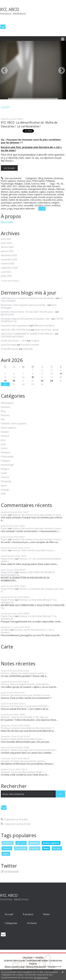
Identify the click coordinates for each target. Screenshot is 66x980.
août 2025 (6, 272)
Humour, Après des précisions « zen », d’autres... (28, 631)
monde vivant (45, 197)
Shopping (6, 481)
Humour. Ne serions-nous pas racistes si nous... (37, 515)
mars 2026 (6, 243)
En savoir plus (41, 977)
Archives (32, 923)
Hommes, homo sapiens (14, 424)
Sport (4, 486)
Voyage (5, 490)
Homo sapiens (9, 428)
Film (3, 419)
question (18, 203)
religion (55, 203)
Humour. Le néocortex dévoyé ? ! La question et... (29, 601)
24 (52, 381)
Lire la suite (9, 168)
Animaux (5, 407)
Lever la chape (9, 345)
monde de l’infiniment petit (23, 197)
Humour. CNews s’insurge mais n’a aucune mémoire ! (29, 750)
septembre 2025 (9, 268)
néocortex (36, 200)
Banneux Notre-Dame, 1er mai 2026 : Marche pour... (28, 312)
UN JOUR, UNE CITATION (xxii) (16, 330)
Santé (27, 184)
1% (58, 184)
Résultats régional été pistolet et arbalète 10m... (26, 319)
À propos (28, 914)
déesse (60, 189)
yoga (10, 208)
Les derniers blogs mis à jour (15, 960)
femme (59, 192)
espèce (51, 192)
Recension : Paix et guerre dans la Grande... (24, 305)
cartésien (6, 189)
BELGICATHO (7, 314)
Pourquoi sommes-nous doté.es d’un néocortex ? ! (27, 728)
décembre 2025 (9, 255)
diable (24, 192)
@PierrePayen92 (10, 871)
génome (13, 194)
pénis (60, 200)
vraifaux (56, 205)
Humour (21, 181)
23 (42, 381)
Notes (46, 914)
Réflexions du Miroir (44, 325)
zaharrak (28, 349)
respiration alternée (24, 208)
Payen (4, 515)
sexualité (29, 205)
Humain (5, 432)
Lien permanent (11, 178)
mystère (58, 197)
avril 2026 (6, 239)
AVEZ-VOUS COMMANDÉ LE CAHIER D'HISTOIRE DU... (28, 334)
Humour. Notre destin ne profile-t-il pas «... (34, 550)
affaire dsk (24, 186)
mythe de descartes (19, 200)
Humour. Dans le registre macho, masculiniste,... (26, 684)
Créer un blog (28, 957)
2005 (3, 186)
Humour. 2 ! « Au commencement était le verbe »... (31, 560)
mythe (4, 200)
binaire (56, 186)
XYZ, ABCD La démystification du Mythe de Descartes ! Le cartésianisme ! (29, 124)
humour (57, 848)
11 (61, 373)
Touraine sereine (30, 345)
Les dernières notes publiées (38, 960)
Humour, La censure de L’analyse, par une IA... (32, 590)
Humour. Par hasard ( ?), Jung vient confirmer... (25, 706)
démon (5, 192)
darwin (52, 189)
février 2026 (7, 247)
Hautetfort (40, 957)
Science (35, 184)
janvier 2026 (7, 251)
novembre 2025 (9, 260)
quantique (6, 203)
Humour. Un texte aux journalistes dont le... (24, 761)
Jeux (29, 181)
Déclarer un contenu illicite (15, 967)
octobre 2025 (8, 264)
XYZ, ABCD (10, 9)
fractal (4, 194)
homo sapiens (35, 194)
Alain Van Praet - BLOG (47, 330)
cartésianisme (19, 189)
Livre (3, 444)
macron (7, 848)
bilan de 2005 (44, 186)
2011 (15, 186)
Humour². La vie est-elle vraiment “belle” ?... (23, 772)
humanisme (50, 194)
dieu (46, 848)
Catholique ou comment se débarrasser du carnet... (28, 298)
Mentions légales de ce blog (36, 967)
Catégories (11, 923)
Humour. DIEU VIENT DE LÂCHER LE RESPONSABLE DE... (28, 574)
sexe (20, 205)
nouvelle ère (49, 200)
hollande (7, 843)
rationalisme (30, 203)
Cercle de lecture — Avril (14, 341)
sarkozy (5, 205)
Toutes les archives (10, 281)
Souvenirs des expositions (15, 325)
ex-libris (35, 341)
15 (33, 377)
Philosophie (38, 181)
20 (14, 381)
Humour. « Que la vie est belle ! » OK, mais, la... (25, 717)
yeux (3, 208)
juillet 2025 (6, 276)
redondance (44, 203)
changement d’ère (37, 189)
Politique (50, 181)
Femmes (49, 178)
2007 (9, 186)
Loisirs (4, 448)
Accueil (9, 914)
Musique (5, 452)
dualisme (34, 192)
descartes (15, 192)
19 (5, 381)
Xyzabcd (5, 630)
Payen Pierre (8, 559)
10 (62, 184)
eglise (43, 192)
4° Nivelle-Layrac (10, 349)
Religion (19, 184)
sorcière (39, 205)
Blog (41, 178)
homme (22, 194)
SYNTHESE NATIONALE (12, 336)
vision (47, 205)
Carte (7, 647)
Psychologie (7, 184)
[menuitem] (9, 914)
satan (13, 205)
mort (6, 854)
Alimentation (7, 403)
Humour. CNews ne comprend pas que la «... (24, 673)
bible (34, 186)
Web (43, 184)
